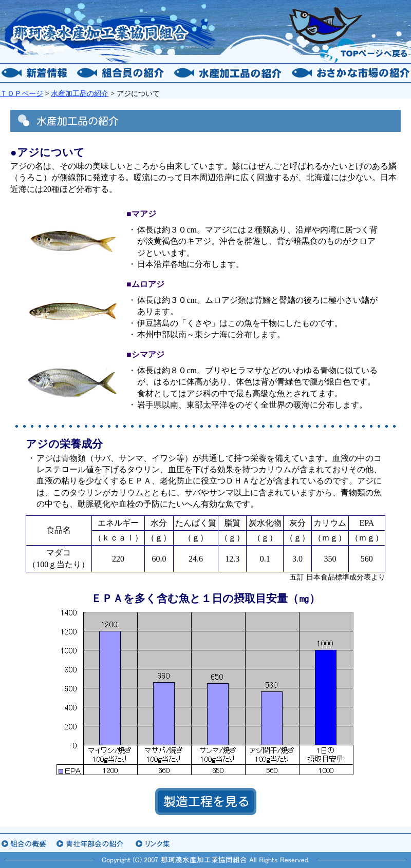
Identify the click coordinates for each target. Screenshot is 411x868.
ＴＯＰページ (22, 93)
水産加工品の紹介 (80, 93)
